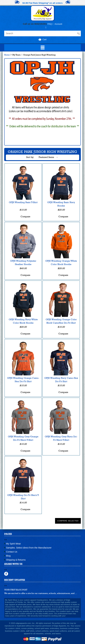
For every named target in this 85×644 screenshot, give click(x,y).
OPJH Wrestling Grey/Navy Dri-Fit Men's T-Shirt (61, 438)
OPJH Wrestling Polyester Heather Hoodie (23, 263)
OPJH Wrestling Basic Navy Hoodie (61, 204)
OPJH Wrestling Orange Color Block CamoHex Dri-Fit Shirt (61, 321)
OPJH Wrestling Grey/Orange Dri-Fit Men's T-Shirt (23, 438)
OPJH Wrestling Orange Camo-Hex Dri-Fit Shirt (23, 380)
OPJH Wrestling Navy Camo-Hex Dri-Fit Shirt (61, 380)
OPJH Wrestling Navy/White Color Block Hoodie (23, 321)
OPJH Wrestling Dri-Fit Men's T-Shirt (23, 497)
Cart (45, 39)
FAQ (50, 24)
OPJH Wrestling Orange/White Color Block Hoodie (61, 263)
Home (7, 55)
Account (58, 24)
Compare (25, 216)
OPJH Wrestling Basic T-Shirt (23, 202)
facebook (6, 574)
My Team (16, 55)
